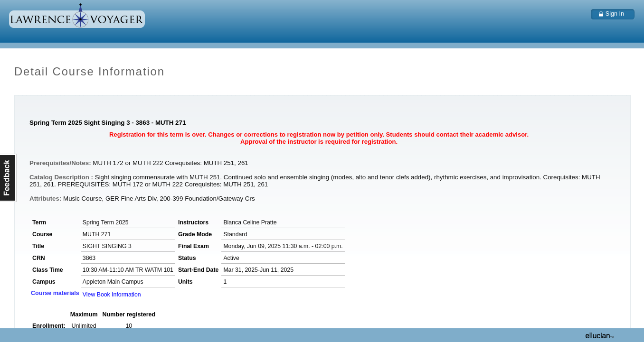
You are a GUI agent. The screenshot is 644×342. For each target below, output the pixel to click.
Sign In (615, 14)
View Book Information (112, 295)
